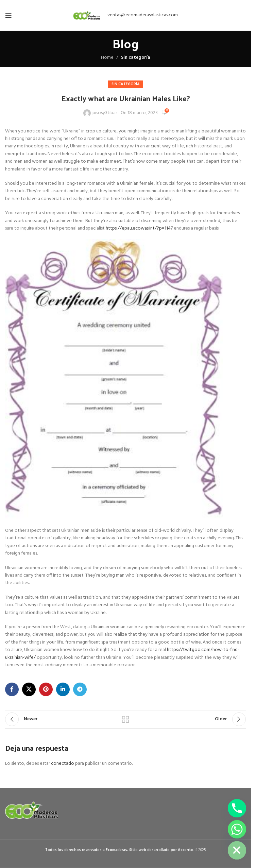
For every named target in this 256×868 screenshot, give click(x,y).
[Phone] (237, 808)
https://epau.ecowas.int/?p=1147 (139, 228)
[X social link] (29, 689)
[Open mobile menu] (8, 15)
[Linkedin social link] (63, 689)
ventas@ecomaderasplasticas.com (143, 15)
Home (107, 58)
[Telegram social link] (80, 689)
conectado (63, 764)
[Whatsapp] (237, 829)
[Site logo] (87, 15)
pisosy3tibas (105, 113)
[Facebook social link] (12, 689)
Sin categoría (136, 58)
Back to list (125, 719)
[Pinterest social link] (46, 689)
